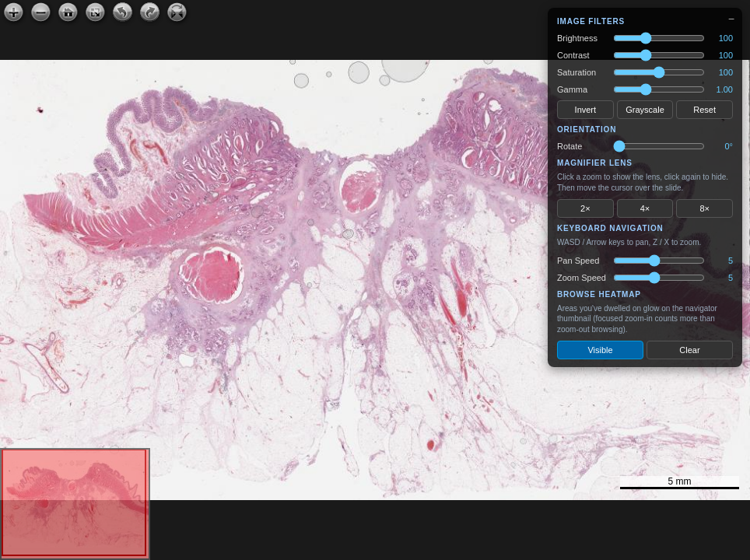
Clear (689, 350)
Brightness (577, 38)
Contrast (573, 55)
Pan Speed (578, 261)
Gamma (572, 89)
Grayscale (645, 110)
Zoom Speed (582, 278)
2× (585, 208)
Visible (600, 350)
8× (704, 208)
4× (645, 208)
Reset (704, 110)
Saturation (577, 72)
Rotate (570, 146)
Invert (586, 110)
